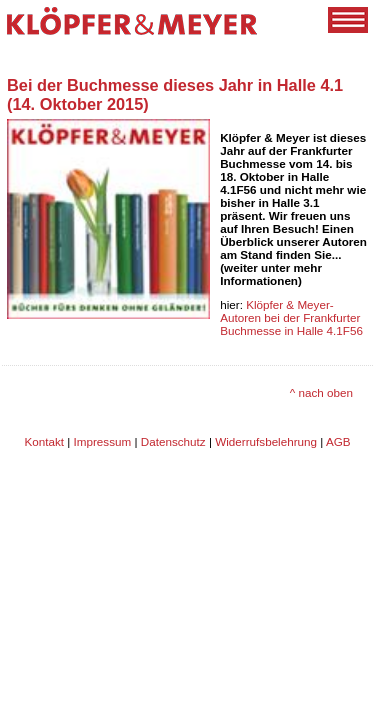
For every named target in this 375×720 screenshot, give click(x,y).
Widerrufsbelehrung (266, 441)
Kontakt (44, 441)
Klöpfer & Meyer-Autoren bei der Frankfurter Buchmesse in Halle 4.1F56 (291, 317)
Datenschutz (173, 441)
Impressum (103, 441)
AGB (338, 441)
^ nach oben (321, 392)
